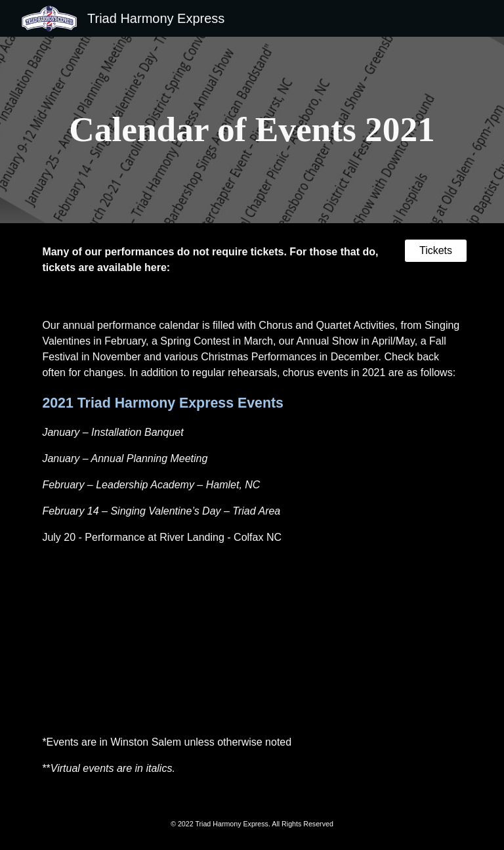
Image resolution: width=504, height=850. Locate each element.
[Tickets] (435, 251)
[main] (252, 130)
